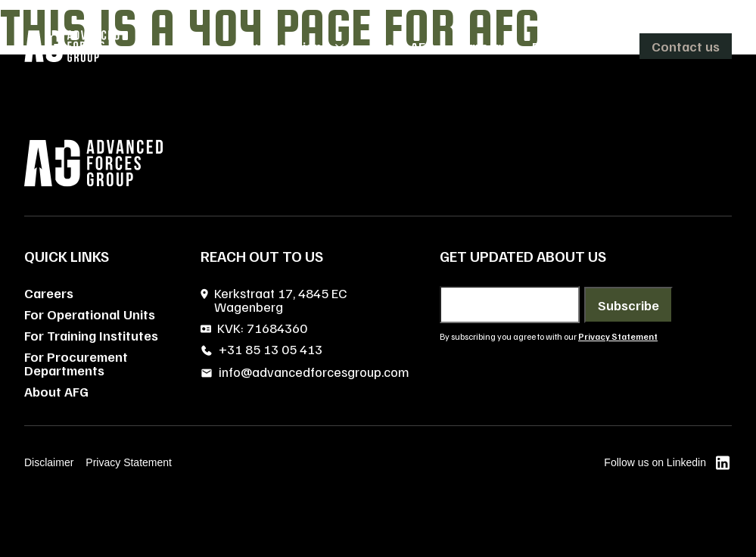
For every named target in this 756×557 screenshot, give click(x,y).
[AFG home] (72, 46)
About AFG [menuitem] (402, 46)
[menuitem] (296, 46)
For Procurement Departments (76, 363)
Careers (49, 293)
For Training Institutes (91, 335)
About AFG (56, 391)
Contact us (686, 46)
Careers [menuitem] (483, 46)
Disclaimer (49, 462)
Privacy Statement (129, 462)
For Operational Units (90, 314)
